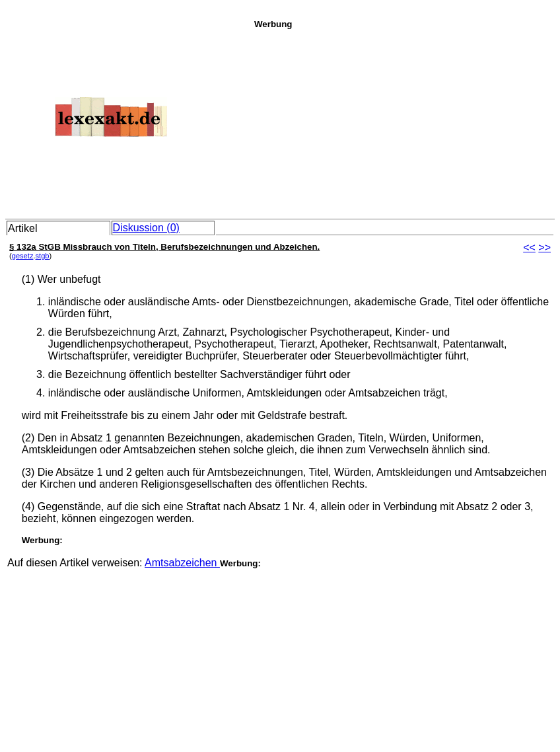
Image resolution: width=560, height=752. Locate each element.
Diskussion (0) (146, 228)
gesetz (23, 256)
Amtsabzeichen (182, 563)
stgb (43, 256)
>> (544, 247)
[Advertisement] (403, 122)
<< (529, 247)
